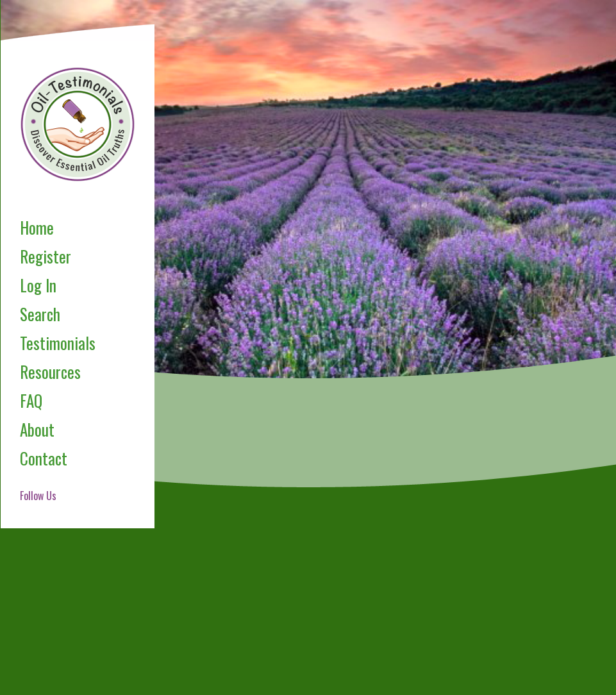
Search (40, 314)
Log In (38, 285)
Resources (50, 372)
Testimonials (58, 343)
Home (37, 227)
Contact (44, 458)
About (37, 429)
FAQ (31, 400)
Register (46, 256)
